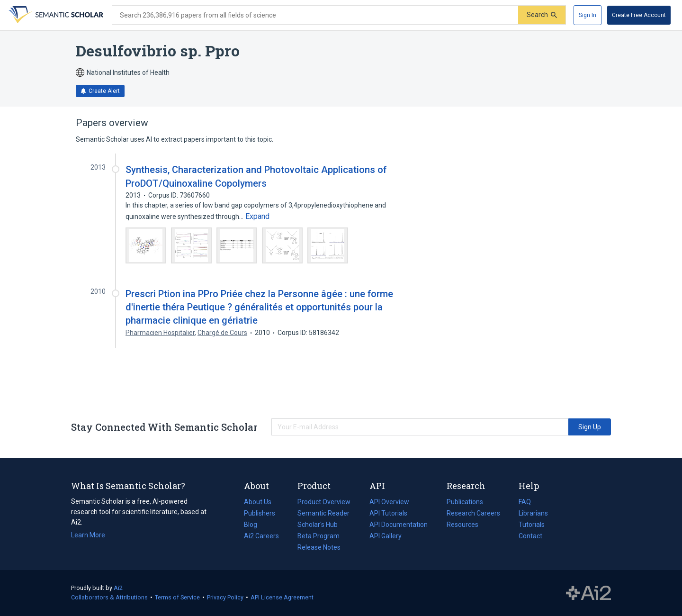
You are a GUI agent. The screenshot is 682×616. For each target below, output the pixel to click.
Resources (462, 525)
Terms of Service (177, 597)
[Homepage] (55, 15)
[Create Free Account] (639, 15)
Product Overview (324, 502)
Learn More (88, 535)
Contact (530, 536)
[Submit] (542, 15)
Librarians (533, 513)
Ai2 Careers (261, 536)
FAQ (525, 502)
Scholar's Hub (318, 525)
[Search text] (315, 15)
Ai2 (118, 588)
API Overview (389, 502)
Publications (465, 502)
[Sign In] (588, 15)
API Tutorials (388, 513)
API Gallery (386, 536)
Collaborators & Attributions (109, 597)
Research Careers (473, 513)
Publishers (260, 513)
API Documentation (399, 525)
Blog (254, 525)
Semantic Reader (323, 513)
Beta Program (319, 536)
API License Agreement (282, 597)
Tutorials (532, 525)
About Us (258, 502)
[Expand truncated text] (257, 217)
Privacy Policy (225, 597)
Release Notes (319, 547)
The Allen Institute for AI (588, 593)
